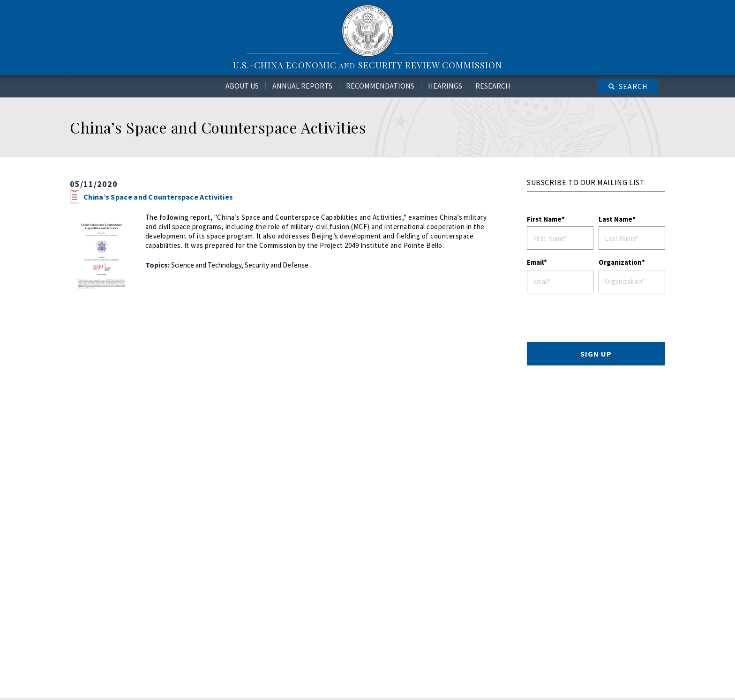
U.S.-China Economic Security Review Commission (367, 65)
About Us (242, 86)
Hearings (445, 86)
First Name (544, 219)
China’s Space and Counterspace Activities (158, 197)
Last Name (615, 219)
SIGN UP (596, 354)
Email (535, 262)
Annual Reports (302, 86)
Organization (620, 262)
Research (493, 86)
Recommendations (380, 86)
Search (633, 86)
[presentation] (598, 319)
